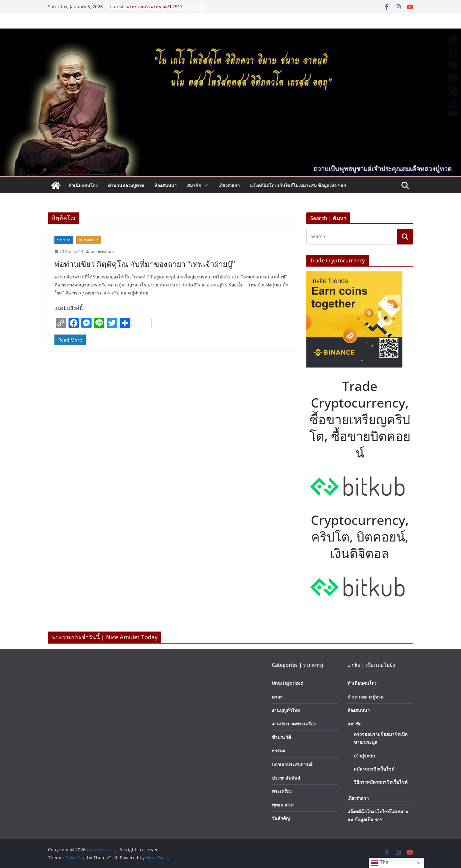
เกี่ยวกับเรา (229, 185)
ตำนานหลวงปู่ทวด (126, 185)
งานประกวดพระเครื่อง (294, 724)
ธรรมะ (279, 751)
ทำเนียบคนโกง (83, 185)
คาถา (277, 697)
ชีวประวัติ (64, 240)
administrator (103, 251)
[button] (205, 186)
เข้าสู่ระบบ (364, 756)
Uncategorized (288, 683)
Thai (380, 863)
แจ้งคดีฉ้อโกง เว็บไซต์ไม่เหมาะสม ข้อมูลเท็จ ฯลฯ (298, 185)
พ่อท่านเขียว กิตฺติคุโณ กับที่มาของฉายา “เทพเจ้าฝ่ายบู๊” (145, 264)
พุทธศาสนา (283, 805)
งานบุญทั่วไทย (286, 710)
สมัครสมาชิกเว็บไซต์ (374, 769)
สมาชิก (194, 185)
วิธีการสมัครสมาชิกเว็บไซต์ (381, 782)
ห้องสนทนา (166, 185)
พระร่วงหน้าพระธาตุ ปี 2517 (154, 7)
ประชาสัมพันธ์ (89, 240)
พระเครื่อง (282, 791)
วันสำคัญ (281, 818)
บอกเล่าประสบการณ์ (292, 764)
